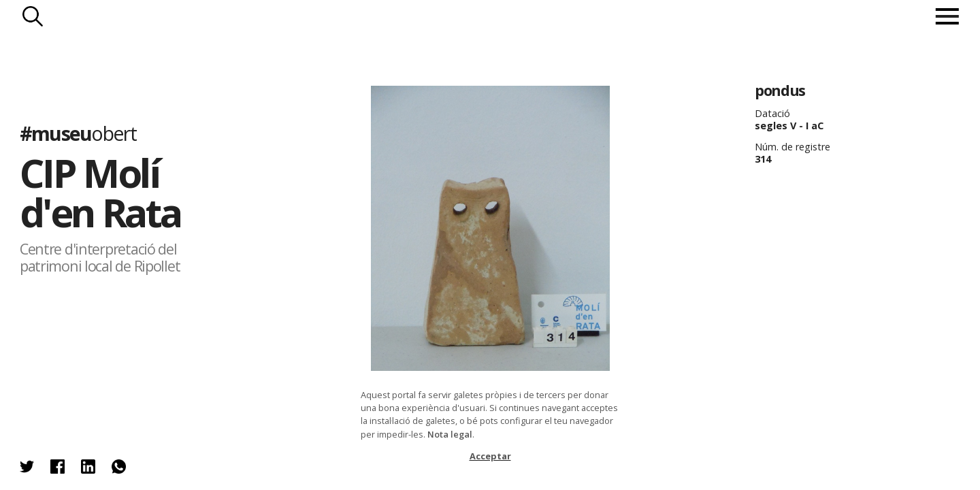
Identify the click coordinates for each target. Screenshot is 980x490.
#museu (78, 133)
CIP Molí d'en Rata (100, 192)
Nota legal (450, 434)
